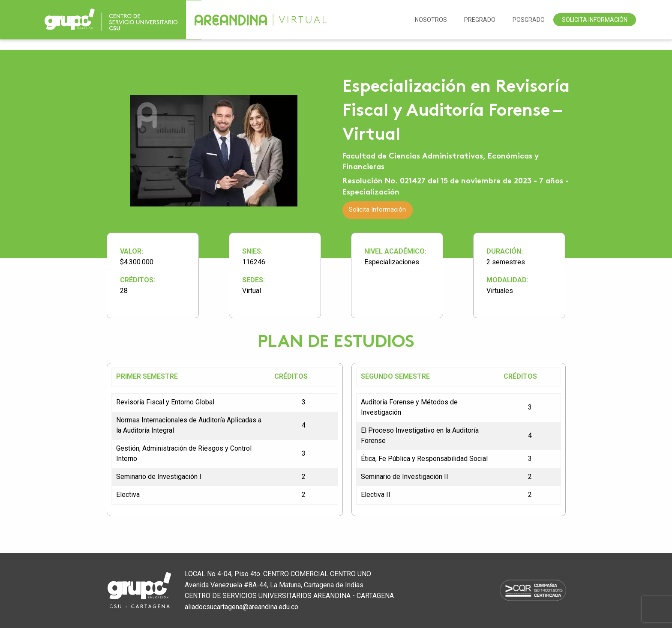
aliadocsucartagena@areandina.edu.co (241, 607)
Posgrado (529, 20)
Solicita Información (595, 20)
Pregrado (480, 20)
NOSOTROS (431, 20)
